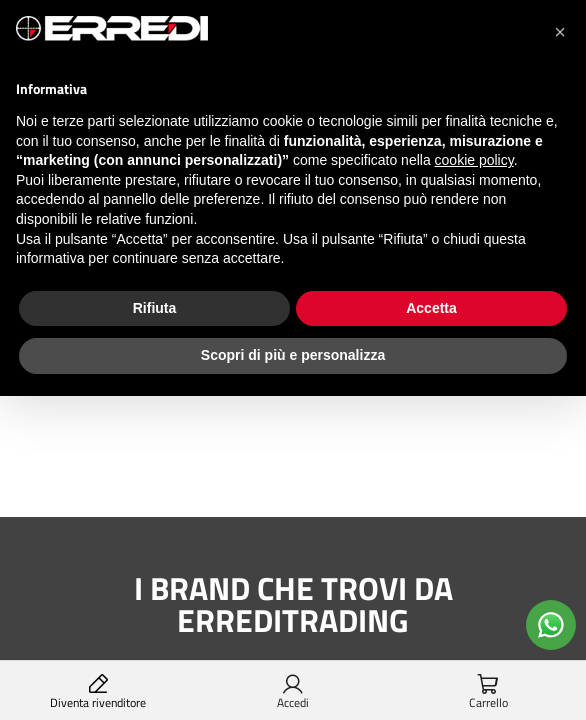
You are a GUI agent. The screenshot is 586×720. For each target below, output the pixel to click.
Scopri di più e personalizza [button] (293, 355)
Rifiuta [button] (155, 308)
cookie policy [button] (474, 160)
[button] (560, 32)
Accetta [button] (431, 308)
